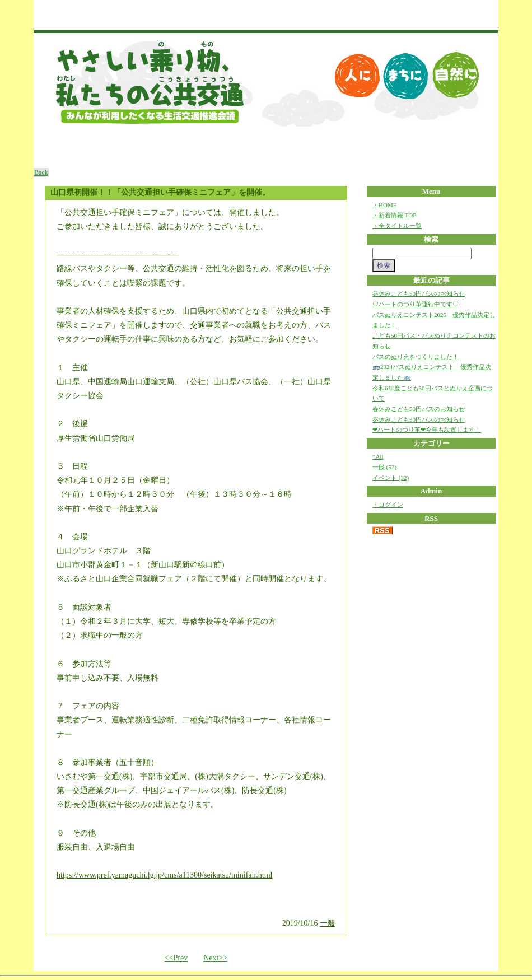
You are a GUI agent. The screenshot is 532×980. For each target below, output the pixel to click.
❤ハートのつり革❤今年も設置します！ (427, 430)
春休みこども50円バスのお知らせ (419, 409)
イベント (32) (391, 478)
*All (378, 456)
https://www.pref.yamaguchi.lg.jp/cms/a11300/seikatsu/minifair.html (164, 875)
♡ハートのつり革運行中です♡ (416, 304)
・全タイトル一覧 (397, 226)
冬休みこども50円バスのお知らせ (419, 293)
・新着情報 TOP (394, 215)
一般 (328, 923)
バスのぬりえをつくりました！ (416, 357)
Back (41, 172)
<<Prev (176, 958)
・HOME (384, 205)
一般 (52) (384, 467)
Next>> (215, 958)
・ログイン (388, 505)
